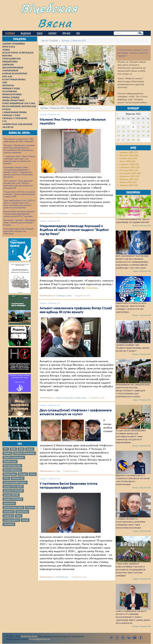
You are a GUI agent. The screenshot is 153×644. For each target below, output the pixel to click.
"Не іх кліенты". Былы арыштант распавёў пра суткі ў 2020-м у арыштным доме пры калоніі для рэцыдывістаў (18, 184)
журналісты (9, 503)
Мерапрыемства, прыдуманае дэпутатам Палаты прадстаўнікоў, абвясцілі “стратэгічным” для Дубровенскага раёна (133, 391)
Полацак (23, 474)
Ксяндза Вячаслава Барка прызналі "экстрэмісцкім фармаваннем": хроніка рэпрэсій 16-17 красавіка (19, 214)
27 (123, 140)
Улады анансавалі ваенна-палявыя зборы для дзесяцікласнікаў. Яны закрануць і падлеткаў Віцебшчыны (131, 437)
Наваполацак (10, 474)
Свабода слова (64, 296)
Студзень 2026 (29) (129, 164)
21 (128, 136)
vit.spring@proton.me (40, 639)
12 (118, 131)
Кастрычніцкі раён (12, 466)
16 (138, 131)
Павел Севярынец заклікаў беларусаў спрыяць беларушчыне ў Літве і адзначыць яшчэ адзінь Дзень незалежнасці (133, 617)
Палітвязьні (62, 214)
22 (133, 136)
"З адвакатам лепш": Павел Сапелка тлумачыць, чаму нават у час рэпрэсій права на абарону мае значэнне (19, 160)
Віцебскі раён (10, 462)
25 (148, 136)
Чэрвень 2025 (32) (129, 185)
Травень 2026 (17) (129, 153)
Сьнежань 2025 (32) (130, 167)
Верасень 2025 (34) (129, 176)
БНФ (13, 449)
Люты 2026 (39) (127, 161)
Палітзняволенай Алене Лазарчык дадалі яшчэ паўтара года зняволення (19, 231)
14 (128, 131)
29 (133, 140)
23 (138, 136)
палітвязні (9, 512)
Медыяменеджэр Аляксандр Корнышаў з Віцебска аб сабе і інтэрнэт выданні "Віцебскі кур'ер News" (74, 230)
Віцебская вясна (29, 636)
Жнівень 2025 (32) (129, 179)
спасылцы (92, 288)
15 (133, 131)
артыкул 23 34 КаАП (13, 491)
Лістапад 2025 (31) (129, 170)
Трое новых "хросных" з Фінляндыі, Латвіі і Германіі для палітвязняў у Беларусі (20, 223)
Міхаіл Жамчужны (12, 470)
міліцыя (30, 507)
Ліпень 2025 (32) (128, 182)
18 (148, 131)
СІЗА (6, 478)
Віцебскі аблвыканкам (25, 453)
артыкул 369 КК (11, 495)
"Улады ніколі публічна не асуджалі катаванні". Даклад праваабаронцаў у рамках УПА (19, 194)
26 (118, 140)
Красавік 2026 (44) (129, 156)
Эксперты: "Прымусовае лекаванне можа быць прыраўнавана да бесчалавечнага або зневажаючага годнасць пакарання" (19, 149)
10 (143, 127)
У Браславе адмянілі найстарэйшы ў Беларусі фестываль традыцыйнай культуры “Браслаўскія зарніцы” (131, 570)
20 (123, 136)
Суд (58, 471)
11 (148, 127)
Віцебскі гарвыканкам (14, 457)
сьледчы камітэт (11, 520)
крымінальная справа (13, 507)
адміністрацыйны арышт (15, 482)
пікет (19, 516)
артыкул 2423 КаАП (13, 499)
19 (118, 136)
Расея (33, 474)
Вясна (55, 23)
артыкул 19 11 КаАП (13, 487)
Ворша (30, 449)
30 (138, 140)
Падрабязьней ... (80, 214)
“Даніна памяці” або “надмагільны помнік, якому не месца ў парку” (133, 348)
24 (143, 136)
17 (143, 131)
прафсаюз (8, 516)
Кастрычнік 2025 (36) (130, 173)
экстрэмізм (9, 524)
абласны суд (18, 478)
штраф (25, 520)
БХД (21, 449)
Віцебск (8, 453)
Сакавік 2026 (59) (128, 159)
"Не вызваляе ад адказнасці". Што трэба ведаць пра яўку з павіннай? (19, 140)
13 (123, 131)
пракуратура (22, 512)
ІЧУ (6, 449)
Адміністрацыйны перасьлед (71, 398)
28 (128, 140)
